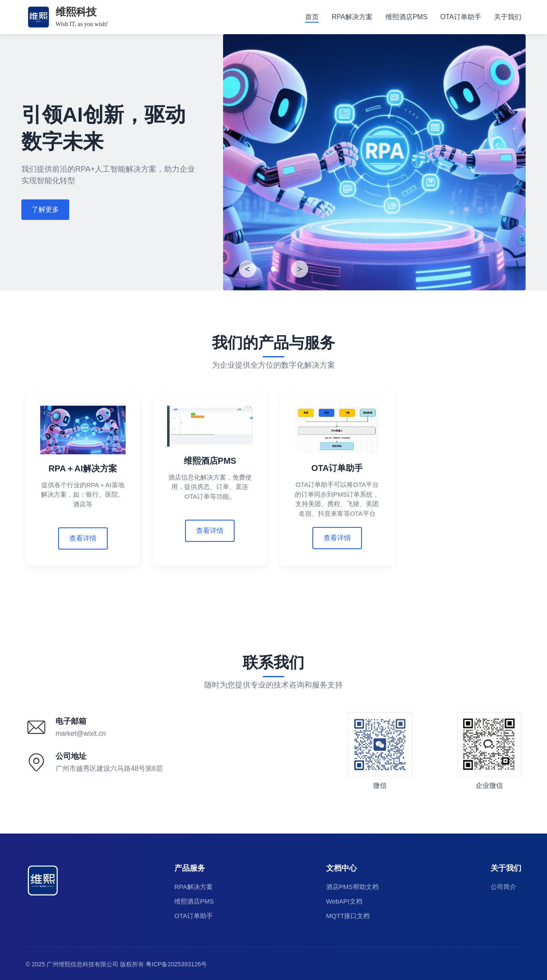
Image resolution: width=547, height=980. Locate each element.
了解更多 (45, 209)
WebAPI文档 (344, 900)
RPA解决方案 (352, 17)
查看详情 (83, 538)
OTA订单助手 (461, 17)
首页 (312, 17)
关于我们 (508, 17)
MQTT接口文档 (348, 914)
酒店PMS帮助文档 (352, 885)
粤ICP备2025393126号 (176, 962)
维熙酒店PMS (407, 17)
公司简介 (503, 885)
